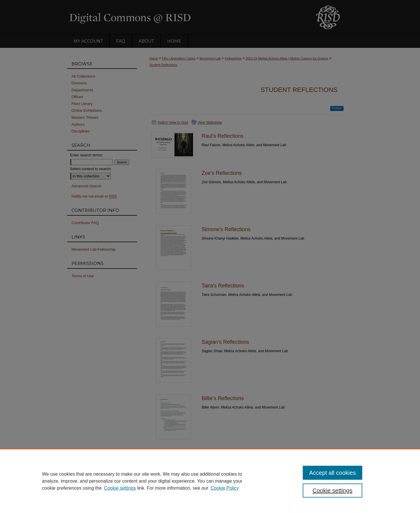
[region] (210, 481)
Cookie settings (120, 488)
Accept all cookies (332, 473)
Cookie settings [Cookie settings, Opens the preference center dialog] (333, 491)
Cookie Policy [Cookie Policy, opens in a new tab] (225, 488)
